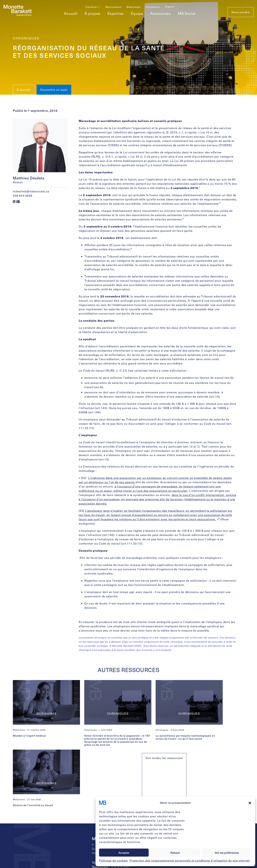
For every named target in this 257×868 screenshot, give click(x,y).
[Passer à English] (170, 7)
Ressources (160, 13)
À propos (92, 13)
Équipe (137, 13)
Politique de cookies (113, 860)
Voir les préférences (227, 853)
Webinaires (133, 7)
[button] (250, 803)
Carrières (93, 7)
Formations (153, 7)
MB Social (187, 13)
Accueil (71, 13)
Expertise (116, 13)
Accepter (124, 853)
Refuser (175, 853)
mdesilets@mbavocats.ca (31, 191)
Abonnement (113, 7)
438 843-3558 (23, 196)
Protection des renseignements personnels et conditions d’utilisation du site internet (190, 860)
